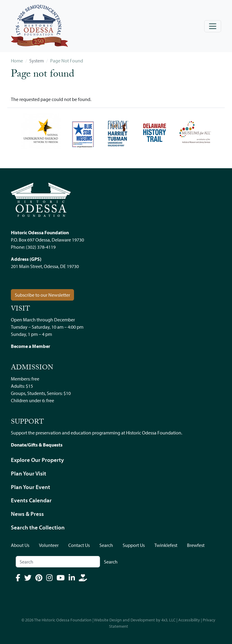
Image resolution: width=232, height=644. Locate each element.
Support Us (134, 545)
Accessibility (189, 620)
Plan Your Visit (29, 473)
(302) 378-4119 (41, 247)
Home (17, 61)
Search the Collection (38, 527)
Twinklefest (166, 545)
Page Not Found (67, 61)
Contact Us (79, 545)
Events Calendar (31, 500)
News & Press (27, 514)
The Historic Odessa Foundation (63, 620)
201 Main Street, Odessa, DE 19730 (45, 266)
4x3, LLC (168, 620)
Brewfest (196, 545)
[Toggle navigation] (213, 26)
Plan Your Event (31, 487)
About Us (20, 545)
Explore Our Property (37, 460)
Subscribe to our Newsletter (42, 295)
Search (106, 545)
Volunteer (49, 545)
